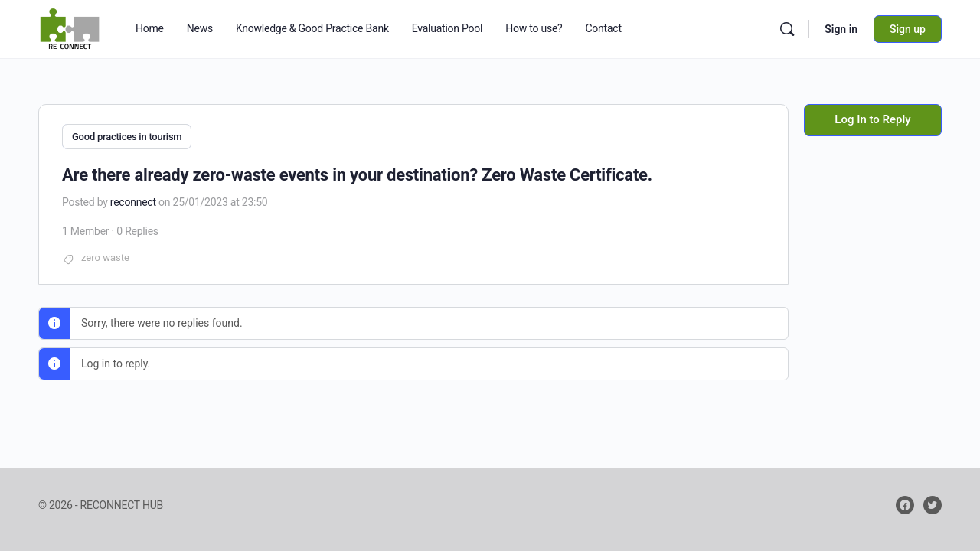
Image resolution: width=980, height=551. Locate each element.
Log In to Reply (872, 119)
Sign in (841, 29)
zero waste (105, 255)
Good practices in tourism (127, 137)
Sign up (908, 29)
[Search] (787, 29)
